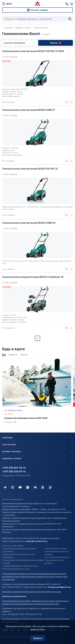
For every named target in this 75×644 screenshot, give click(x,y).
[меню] (7, 4)
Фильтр (56, 43)
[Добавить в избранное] (65, 102)
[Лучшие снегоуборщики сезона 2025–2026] (37, 393)
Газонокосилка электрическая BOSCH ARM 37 (29, 110)
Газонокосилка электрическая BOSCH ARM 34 (29, 223)
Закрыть (38, 638)
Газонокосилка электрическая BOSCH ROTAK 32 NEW (33, 51)
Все (4, 355)
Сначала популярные (19, 43)
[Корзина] (71, 4)
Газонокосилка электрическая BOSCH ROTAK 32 (30, 169)
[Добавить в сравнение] (70, 102)
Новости (13, 355)
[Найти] (70, 19)
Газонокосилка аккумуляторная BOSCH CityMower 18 (33, 277)
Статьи (24, 355)
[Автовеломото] (37, 4)
